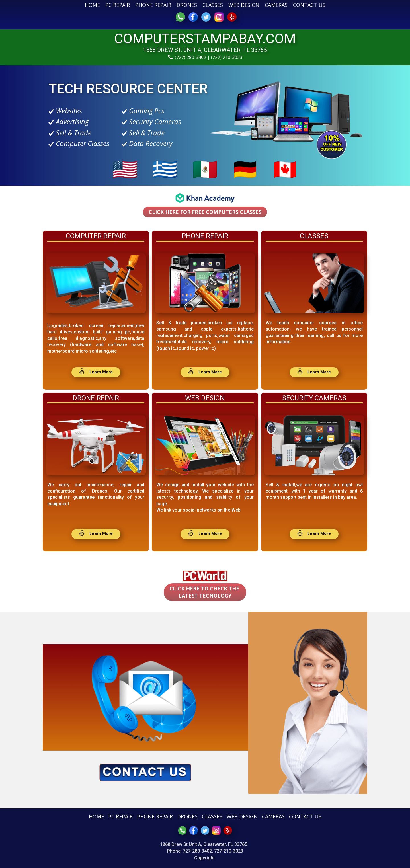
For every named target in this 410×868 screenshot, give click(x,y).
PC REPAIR (118, 5)
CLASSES (213, 5)
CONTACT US (309, 5)
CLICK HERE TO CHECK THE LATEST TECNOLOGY (205, 592)
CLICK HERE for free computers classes (205, 212)
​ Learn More (96, 372)
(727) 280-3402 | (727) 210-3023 (205, 58)
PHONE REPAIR (153, 5)
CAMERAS (276, 5)
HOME (92, 5)
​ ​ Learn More (205, 534)
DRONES (187, 5)
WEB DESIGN (244, 5)
